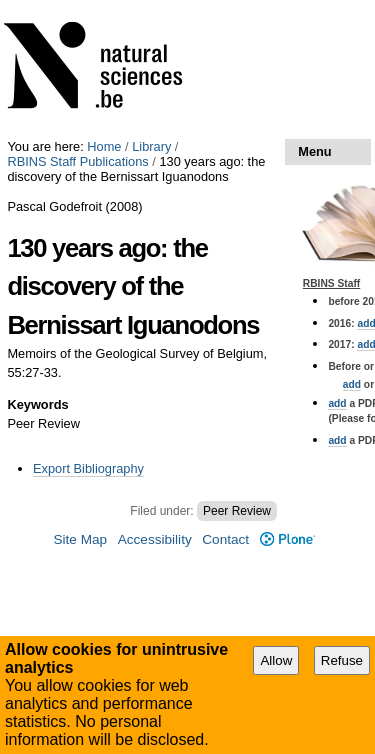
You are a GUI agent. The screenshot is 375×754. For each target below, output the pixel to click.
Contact (225, 539)
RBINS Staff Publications (77, 161)
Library (151, 146)
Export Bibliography (88, 468)
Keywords (37, 404)
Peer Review (237, 511)
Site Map (80, 539)
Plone (287, 539)
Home (104, 146)
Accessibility (155, 539)
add (352, 384)
